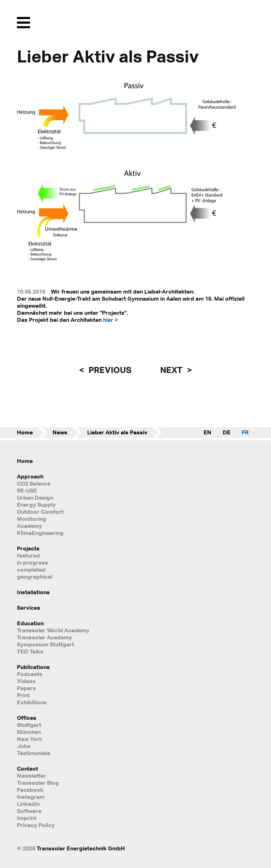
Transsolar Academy (44, 637)
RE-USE (27, 490)
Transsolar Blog (38, 783)
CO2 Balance (34, 483)
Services (29, 608)
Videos (26, 681)
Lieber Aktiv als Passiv (117, 432)
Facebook (30, 790)
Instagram (31, 797)
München (29, 732)
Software (29, 811)
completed (31, 569)
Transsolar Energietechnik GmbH (81, 848)
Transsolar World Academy (53, 630)
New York (30, 739)
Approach (30, 476)
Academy (29, 526)
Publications (33, 667)
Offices (27, 718)
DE (227, 432)
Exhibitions (32, 702)
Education (30, 623)
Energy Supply (36, 505)
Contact (28, 768)
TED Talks (30, 651)
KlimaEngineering (40, 533)
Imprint (27, 818)
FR (245, 432)
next (172, 370)
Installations (33, 592)
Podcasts (30, 674)
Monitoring (32, 519)
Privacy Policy (36, 825)
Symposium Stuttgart (46, 644)
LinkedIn (28, 804)
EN (207, 432)
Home (25, 432)
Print (23, 695)
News (60, 432)
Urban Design (35, 498)
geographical (35, 577)
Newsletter (32, 776)
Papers (26, 688)
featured (28, 555)
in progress (32, 562)
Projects (28, 548)
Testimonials (34, 753)
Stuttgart (29, 725)
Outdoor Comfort (40, 512)
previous (109, 370)
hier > (110, 320)
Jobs (24, 746)
